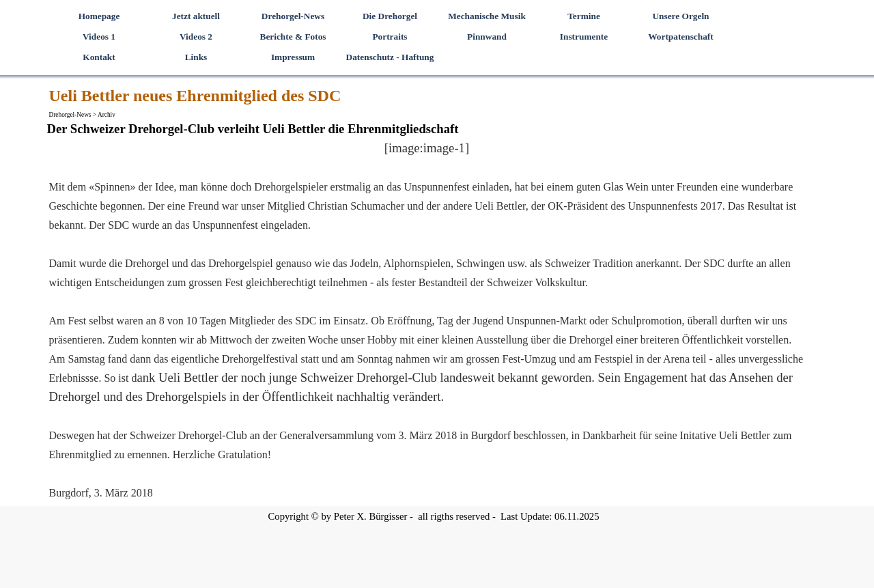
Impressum (293, 57)
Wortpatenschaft (681, 37)
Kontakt (99, 57)
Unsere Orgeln (680, 16)
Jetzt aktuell (196, 16)
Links (196, 57)
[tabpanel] (427, 320)
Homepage (99, 16)
